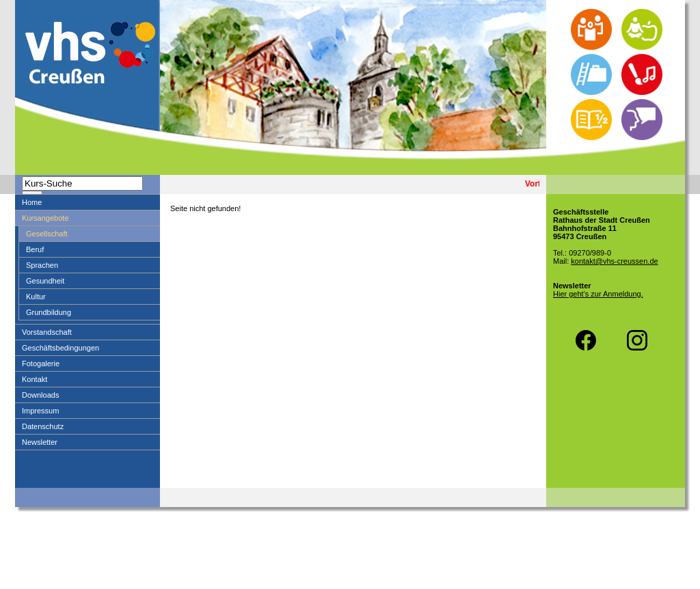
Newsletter (40, 442)
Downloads (40, 395)
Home (32, 202)
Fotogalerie (41, 364)
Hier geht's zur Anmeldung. (598, 294)
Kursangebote (45, 218)
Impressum (40, 411)
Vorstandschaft (47, 332)
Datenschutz (43, 426)
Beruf (35, 249)
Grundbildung (49, 312)
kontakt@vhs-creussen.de (614, 261)
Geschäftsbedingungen (60, 348)
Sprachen (42, 265)
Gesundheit (45, 281)
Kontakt (35, 379)
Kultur (36, 297)
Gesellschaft (47, 234)
